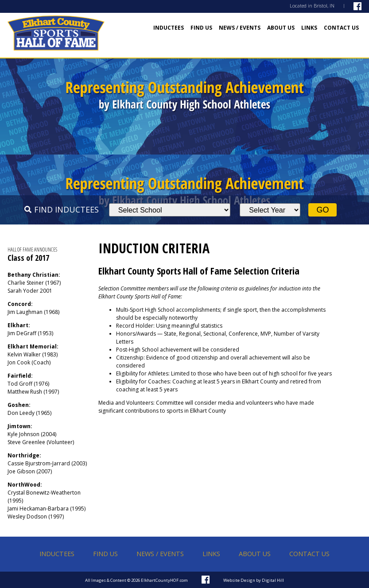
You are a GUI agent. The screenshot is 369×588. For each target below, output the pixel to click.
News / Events (240, 28)
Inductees (169, 28)
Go (322, 210)
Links (309, 28)
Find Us (201, 28)
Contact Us (341, 28)
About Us (281, 28)
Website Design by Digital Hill (254, 580)
